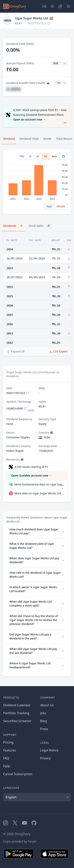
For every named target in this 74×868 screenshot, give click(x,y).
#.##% (14, 89)
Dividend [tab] (9, 139)
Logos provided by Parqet (20, 841)
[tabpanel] (37, 182)
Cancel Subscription (18, 774)
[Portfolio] (60, 6)
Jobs (43, 713)
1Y (30, 156)
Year (49, 206)
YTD (22, 156)
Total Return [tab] (64, 139)
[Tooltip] (51, 433)
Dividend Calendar (17, 705)
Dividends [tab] (14, 226)
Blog (44, 721)
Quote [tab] (47, 139)
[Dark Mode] (52, 6)
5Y (46, 156)
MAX (54, 156)
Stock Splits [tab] (40, 226)
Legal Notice (49, 750)
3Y (38, 156)
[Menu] (68, 6)
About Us (47, 705)
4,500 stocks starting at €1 (31, 467)
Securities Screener (17, 721)
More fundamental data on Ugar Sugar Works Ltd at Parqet (39, 484)
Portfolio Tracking (16, 713)
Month (61, 206)
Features (10, 750)
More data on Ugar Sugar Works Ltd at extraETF (39, 493)
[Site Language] (44, 6)
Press (44, 729)
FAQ (6, 758)
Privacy (45, 758)
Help (7, 766)
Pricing (8, 742)
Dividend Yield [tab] (29, 139)
